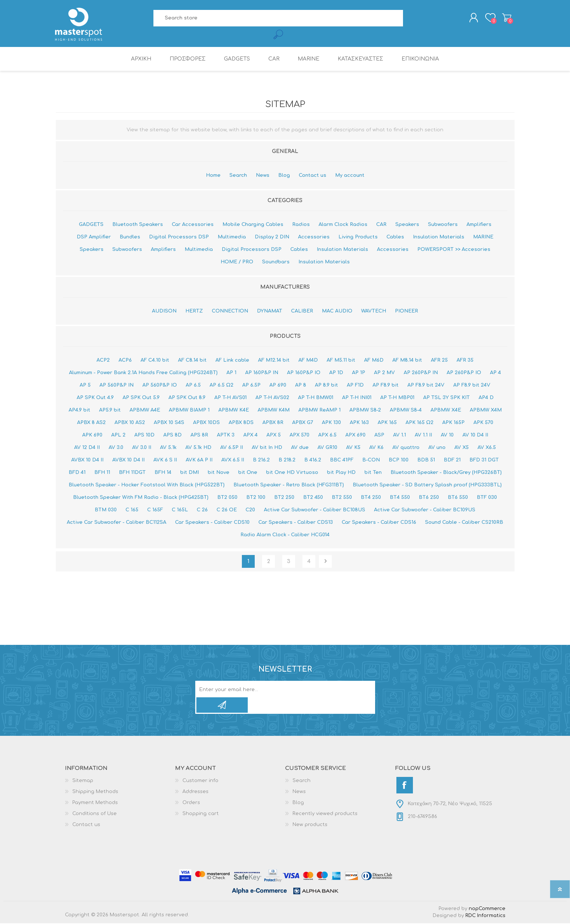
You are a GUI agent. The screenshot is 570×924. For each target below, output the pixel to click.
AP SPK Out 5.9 (141, 398)
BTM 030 (106, 511)
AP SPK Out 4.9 (95, 398)
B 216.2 (261, 461)
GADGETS (91, 225)
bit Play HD (341, 473)
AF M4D (308, 361)
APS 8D (173, 436)
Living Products (358, 238)
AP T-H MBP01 (397, 398)
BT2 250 (284, 498)
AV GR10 (327, 448)
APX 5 (274, 436)
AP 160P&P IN (262, 373)
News (263, 176)
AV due (300, 448)
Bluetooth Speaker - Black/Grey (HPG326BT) (446, 473)
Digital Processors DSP (179, 238)
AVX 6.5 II (233, 461)
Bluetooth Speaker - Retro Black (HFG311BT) (289, 486)
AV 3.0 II (142, 448)
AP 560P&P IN (117, 386)
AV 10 (447, 436)
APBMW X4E (446, 411)
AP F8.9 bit (386, 386)
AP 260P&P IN (421, 373)
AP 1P (359, 373)
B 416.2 (313, 461)
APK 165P (453, 423)
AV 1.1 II (423, 436)
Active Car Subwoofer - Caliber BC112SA (117, 523)
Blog (284, 176)
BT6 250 (429, 498)
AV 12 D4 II (87, 448)
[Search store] (278, 19)
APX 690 (355, 436)
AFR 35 (465, 361)
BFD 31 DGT (484, 461)
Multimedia (232, 238)
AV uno (437, 448)
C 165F (155, 511)
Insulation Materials (439, 238)
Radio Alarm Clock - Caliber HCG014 (285, 536)
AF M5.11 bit (341, 361)
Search (238, 176)
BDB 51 (426, 461)
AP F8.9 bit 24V (426, 386)
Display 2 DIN (272, 238)
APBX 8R (273, 423)
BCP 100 (399, 461)
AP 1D (336, 373)
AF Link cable (232, 361)
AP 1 (231, 373)
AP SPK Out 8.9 (187, 398)
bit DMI (190, 473)
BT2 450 (313, 498)
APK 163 (359, 423)
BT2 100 (256, 498)
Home (213, 176)
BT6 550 (458, 498)
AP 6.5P (251, 386)
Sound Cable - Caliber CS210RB (464, 523)
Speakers (407, 225)
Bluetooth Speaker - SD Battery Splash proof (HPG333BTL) (427, 486)
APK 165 (387, 423)
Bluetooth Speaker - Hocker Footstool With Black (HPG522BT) (147, 486)
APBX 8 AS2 (91, 423)
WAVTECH (374, 312)
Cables (395, 238)
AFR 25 (439, 361)
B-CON (371, 461)
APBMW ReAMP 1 (320, 411)
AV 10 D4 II (475, 436)
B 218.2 (287, 461)
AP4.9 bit (79, 411)
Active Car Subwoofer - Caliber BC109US (425, 511)
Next (325, 562)
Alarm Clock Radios (343, 225)
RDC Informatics (485, 916)
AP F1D (355, 386)
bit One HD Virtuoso (292, 473)
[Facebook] (405, 786)
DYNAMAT (270, 312)
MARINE (483, 238)
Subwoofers (443, 225)
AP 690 (278, 386)
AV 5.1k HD (198, 448)
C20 (250, 511)
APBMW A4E (145, 411)
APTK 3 (226, 436)
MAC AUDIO (337, 312)
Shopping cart (506, 18)
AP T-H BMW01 (316, 398)
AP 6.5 (193, 386)
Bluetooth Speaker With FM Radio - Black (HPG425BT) (141, 498)
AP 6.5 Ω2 (222, 386)
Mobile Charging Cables (253, 225)
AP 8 (301, 386)
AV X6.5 (487, 448)
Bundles (130, 238)
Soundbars (276, 263)
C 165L (180, 511)
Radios (301, 225)
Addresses (195, 792)
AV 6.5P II (232, 448)
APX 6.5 (327, 436)
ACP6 (125, 361)
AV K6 (376, 448)
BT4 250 (371, 498)
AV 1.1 (400, 436)
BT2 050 (227, 498)
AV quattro (406, 448)
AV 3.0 (116, 448)
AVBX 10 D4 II (87, 461)
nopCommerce (487, 909)
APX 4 (250, 436)
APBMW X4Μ (486, 411)
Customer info (200, 781)
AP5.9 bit (110, 411)
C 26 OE (227, 511)
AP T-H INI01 (357, 398)
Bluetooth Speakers (138, 225)
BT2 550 (342, 498)
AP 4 (495, 373)
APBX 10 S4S (169, 423)
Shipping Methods (95, 792)
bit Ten (373, 473)
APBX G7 (303, 423)
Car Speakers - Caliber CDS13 (296, 523)
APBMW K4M (274, 411)
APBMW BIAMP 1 (189, 411)
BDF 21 (452, 461)
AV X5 (462, 448)
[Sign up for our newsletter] (277, 690)
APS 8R (199, 436)
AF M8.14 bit (407, 361)
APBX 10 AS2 (130, 423)
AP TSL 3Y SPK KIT (446, 398)
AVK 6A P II (199, 461)
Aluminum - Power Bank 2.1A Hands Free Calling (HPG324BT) (143, 373)
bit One (248, 473)
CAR (381, 225)
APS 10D (144, 436)
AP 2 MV (384, 373)
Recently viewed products (325, 814)
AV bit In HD (267, 448)
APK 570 (483, 423)
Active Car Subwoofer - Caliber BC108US (315, 511)
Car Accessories (193, 225)
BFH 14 (163, 473)
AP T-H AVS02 (272, 398)
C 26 (202, 511)
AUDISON (164, 312)
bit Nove (219, 473)
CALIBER (302, 312)
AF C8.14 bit (192, 361)
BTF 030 (487, 498)
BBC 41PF (342, 461)
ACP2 (103, 361)
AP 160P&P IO (304, 373)
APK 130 (331, 423)
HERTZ (194, 312)
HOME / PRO (237, 263)
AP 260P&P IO (464, 373)
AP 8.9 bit (326, 386)
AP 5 (85, 386)
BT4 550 (400, 498)
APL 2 (118, 436)
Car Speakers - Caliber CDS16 (379, 523)
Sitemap (83, 781)
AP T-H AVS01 (230, 398)
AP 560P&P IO (160, 386)
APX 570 (299, 436)
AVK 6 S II (165, 461)
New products (310, 825)
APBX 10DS (206, 423)
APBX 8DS (241, 423)
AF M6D (374, 361)
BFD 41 (77, 473)
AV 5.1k (168, 448)
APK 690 (92, 436)
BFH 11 (102, 473)
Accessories (314, 238)
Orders (191, 803)
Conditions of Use (95, 814)
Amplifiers (479, 225)
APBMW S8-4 (406, 411)
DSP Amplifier (94, 238)
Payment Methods (95, 803)
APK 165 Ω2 (420, 423)
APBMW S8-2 (365, 411)
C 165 (132, 511)
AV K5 (353, 448)
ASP (379, 436)
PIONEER (406, 312)
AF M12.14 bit (274, 361)
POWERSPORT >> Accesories (454, 250)
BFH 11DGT (132, 473)
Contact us (313, 176)
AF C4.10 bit (155, 361)
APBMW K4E (234, 411)
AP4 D (486, 398)
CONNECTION (230, 312)
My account (350, 176)
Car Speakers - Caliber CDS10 (212, 523)
